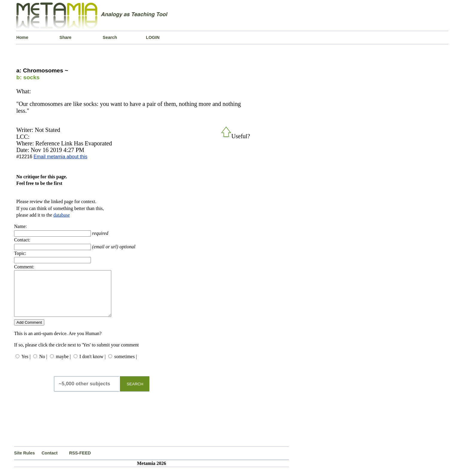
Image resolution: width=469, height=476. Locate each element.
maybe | (63, 365)
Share (66, 37)
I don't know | (93, 365)
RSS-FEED (80, 462)
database (61, 215)
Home (22, 37)
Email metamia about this (60, 157)
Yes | (26, 365)
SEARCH (135, 393)
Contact (50, 462)
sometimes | (126, 365)
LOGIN (153, 37)
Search (110, 37)
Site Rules (25, 462)
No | (43, 365)
